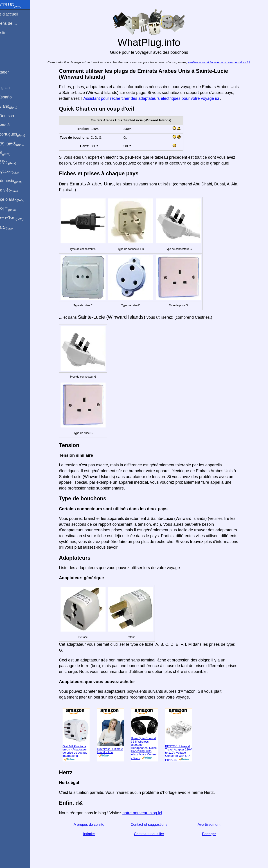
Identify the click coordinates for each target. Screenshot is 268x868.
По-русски (16, 172)
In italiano (15, 107)
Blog (7, 49)
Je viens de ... (15, 23)
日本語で (15, 162)
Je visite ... (12, 33)
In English (11, 88)
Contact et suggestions (154, 825)
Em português (19, 134)
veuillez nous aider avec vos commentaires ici (224, 62)
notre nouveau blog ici (147, 813)
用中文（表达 (19, 144)
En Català (11, 125)
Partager (214, 834)
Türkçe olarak (19, 200)
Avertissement (214, 825)
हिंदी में (12, 153)
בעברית (13, 227)
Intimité (94, 834)
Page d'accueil (16, 14)
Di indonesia (18, 181)
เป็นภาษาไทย (18, 218)
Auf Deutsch (14, 116)
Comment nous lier (154, 834)
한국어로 (15, 209)
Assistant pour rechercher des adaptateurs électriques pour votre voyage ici (157, 98)
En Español (13, 97)
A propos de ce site (94, 825)
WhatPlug (17, 5)
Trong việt (15, 190)
